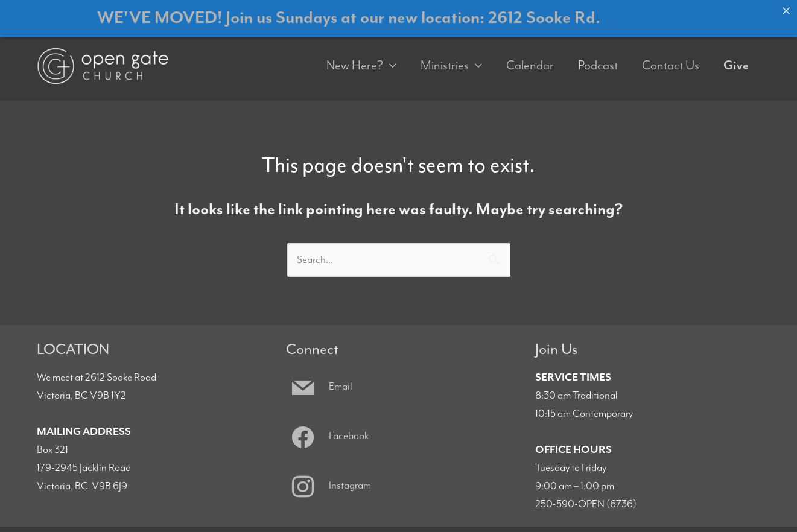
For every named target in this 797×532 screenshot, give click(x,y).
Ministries (445, 58)
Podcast (598, 58)
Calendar (530, 58)
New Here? (355, 58)
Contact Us (671, 58)
